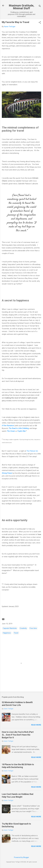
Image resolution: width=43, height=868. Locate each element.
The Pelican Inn (32, 451)
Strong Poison (7, 473)
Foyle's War (22, 431)
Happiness (7, 633)
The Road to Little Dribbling (19, 428)
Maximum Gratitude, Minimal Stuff (21, 7)
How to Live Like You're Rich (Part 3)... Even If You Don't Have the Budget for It (18, 735)
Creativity (23, 628)
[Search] (40, 6)
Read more (36, 725)
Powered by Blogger (21, 857)
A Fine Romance (8, 426)
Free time (33, 628)
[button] (40, 23)
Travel (16, 633)
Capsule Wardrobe (10, 628)
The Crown (11, 431)
